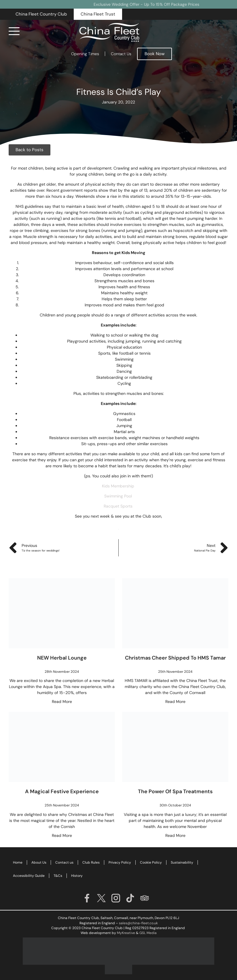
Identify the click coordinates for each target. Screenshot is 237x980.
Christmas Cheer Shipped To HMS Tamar (175, 658)
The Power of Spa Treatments (175, 791)
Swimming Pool (119, 496)
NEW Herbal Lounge (62, 658)
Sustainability (182, 862)
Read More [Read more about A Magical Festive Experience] (62, 835)
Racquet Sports (119, 506)
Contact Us (121, 54)
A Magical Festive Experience (62, 791)
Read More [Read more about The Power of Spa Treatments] (175, 835)
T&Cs (58, 876)
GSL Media (148, 933)
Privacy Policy (120, 862)
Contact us (64, 862)
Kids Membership (118, 486)
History (77, 876)
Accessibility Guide (29, 876)
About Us (39, 862)
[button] (41, 14)
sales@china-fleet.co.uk (138, 923)
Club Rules (91, 862)
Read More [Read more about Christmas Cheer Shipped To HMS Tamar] (175, 702)
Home (18, 862)
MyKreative (126, 933)
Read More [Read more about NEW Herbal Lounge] (62, 702)
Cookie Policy (151, 862)
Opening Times (85, 54)
